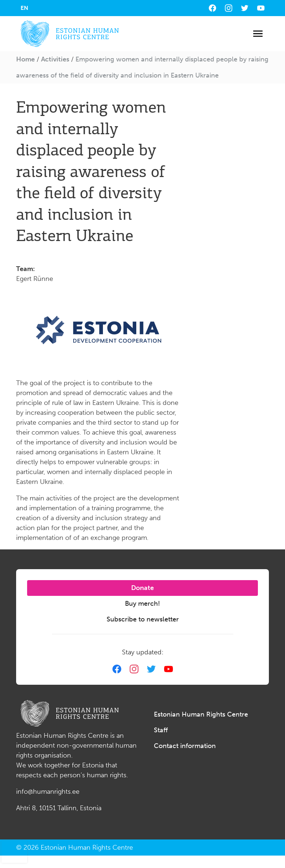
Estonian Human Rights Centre (201, 714)
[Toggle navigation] (258, 34)
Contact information (185, 746)
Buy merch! (142, 604)
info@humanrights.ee (48, 792)
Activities (55, 59)
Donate (142, 588)
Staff (161, 730)
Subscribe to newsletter (143, 619)
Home (25, 59)
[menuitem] (24, 8)
